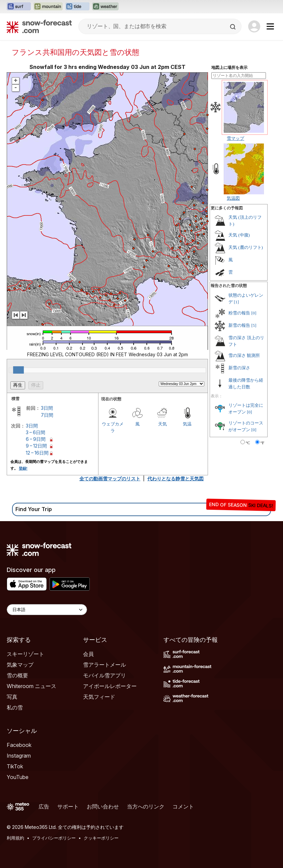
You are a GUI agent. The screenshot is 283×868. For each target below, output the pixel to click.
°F (262, 443)
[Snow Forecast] (39, 26)
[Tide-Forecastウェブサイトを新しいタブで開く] (77, 7)
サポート (68, 806)
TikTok (15, 766)
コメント (183, 806)
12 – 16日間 (37, 453)
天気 (162, 424)
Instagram (19, 756)
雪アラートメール (104, 665)
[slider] (18, 370)
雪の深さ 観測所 (244, 355)
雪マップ (235, 138)
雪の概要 (17, 675)
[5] (254, 325)
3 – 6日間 (36, 432)
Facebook (19, 745)
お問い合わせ (103, 806)
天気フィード (99, 697)
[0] (254, 313)
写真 (12, 697)
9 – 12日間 (36, 446)
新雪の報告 (239, 325)
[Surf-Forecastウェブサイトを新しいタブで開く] (19, 7)
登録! (23, 468)
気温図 (233, 198)
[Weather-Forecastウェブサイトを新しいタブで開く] (105, 7)
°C (248, 443)
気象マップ (20, 665)
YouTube (18, 777)
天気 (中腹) (239, 235)
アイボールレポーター (110, 686)
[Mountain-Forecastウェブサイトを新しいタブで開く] (48, 7)
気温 (187, 424)
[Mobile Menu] (270, 26)
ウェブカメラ (113, 427)
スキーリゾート (25, 654)
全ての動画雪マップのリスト (110, 478)
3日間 (47, 408)
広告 (44, 806)
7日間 (47, 415)
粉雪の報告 (239, 313)
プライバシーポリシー (54, 838)
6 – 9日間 (36, 439)
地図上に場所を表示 (229, 68)
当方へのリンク (146, 806)
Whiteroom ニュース (31, 686)
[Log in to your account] (254, 26)
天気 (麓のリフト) (246, 247)
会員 (88, 654)
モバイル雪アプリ (104, 675)
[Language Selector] (47, 610)
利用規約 (15, 838)
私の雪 (15, 707)
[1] (236, 302)
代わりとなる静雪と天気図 (175, 478)
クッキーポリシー (101, 838)
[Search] (233, 27)
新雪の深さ (239, 368)
